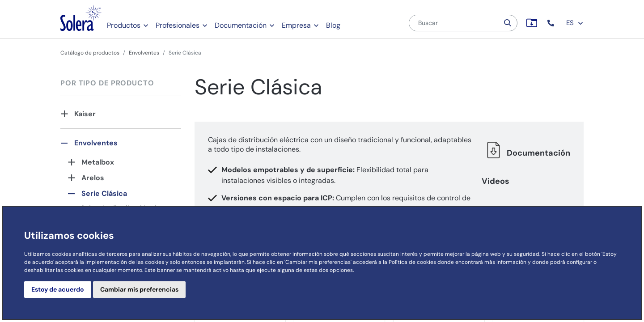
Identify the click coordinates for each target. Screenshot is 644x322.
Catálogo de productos (90, 53)
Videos (496, 181)
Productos (124, 25)
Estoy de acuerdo (58, 289)
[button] (552, 23)
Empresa (296, 25)
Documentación (241, 25)
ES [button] (575, 23)
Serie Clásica (104, 193)
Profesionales (178, 25)
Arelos (93, 178)
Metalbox (98, 162)
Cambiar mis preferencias (139, 289)
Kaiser (85, 114)
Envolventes (144, 53)
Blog (333, 25)
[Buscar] (454, 23)
